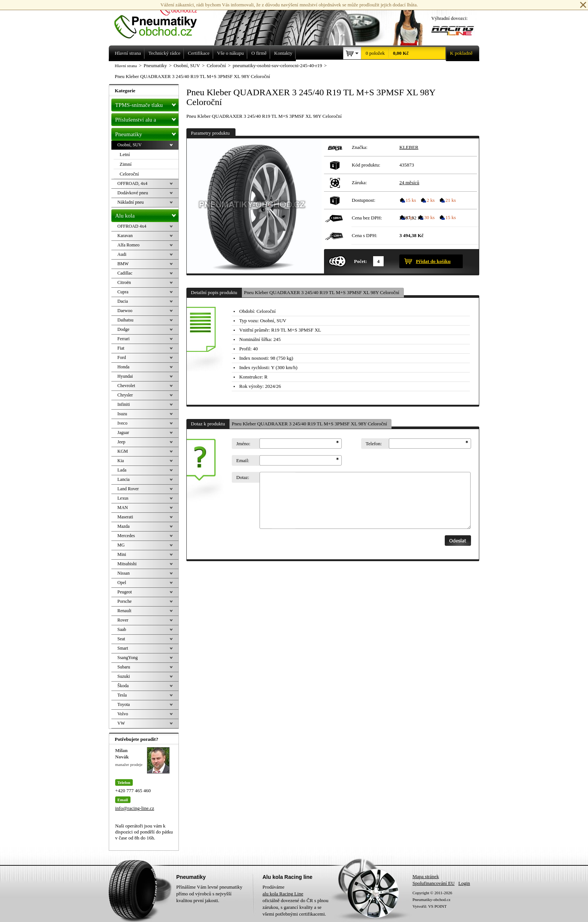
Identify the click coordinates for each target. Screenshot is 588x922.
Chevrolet (126, 386)
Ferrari (124, 339)
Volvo (123, 714)
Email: (243, 460)
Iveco (122, 423)
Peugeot (125, 592)
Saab (122, 629)
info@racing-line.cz (135, 808)
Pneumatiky (147, 133)
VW (121, 723)
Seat (121, 639)
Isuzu (122, 414)
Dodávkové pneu (133, 193)
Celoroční (129, 174)
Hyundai (125, 376)
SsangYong (127, 658)
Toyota (124, 704)
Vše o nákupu (231, 53)
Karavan (125, 236)
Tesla (122, 695)
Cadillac (125, 273)
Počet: (361, 261)
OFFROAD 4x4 (132, 226)
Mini (122, 554)
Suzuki (124, 676)
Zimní (126, 164)
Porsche (124, 601)
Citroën (124, 282)
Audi (122, 254)
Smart (123, 648)
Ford (122, 357)
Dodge (123, 329)
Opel (122, 583)
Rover (123, 620)
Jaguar (123, 432)
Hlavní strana (126, 66)
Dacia (123, 301)
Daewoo (125, 311)
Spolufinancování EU (433, 883)
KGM (123, 451)
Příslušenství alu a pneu (147, 120)
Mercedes (126, 536)
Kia (121, 461)
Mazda (124, 526)
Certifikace (199, 53)
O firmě (259, 53)
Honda (123, 367)
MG (121, 545)
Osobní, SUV (130, 145)
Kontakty (283, 53)
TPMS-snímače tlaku (147, 104)
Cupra (123, 292)
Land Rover (128, 489)
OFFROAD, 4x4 (132, 183)
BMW (123, 264)
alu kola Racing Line (283, 894)
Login (464, 883)
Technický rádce (164, 53)
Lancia (124, 479)
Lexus (123, 498)
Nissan (124, 573)
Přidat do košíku (433, 261)
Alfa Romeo (128, 245)
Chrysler (125, 395)
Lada (122, 470)
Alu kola (147, 214)
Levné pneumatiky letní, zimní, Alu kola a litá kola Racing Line (161, 20)
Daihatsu (125, 320)
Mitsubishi (127, 564)
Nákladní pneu (130, 202)
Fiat (121, 348)
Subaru (124, 667)
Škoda (123, 686)
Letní (125, 154)
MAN (123, 508)
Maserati (125, 517)
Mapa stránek (426, 876)
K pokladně (459, 53)
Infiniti (124, 404)
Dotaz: (243, 477)
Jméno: (243, 444)
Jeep (121, 442)
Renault (124, 611)
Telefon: (374, 444)
